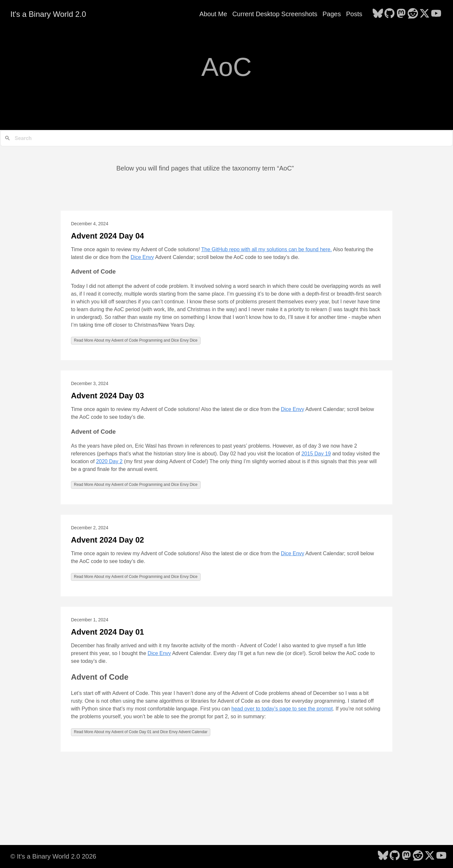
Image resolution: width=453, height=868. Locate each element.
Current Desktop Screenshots (275, 14)
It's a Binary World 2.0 (48, 14)
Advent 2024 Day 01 (107, 632)
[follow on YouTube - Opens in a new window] (436, 14)
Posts (354, 14)
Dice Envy (142, 257)
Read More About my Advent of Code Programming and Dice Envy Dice (136, 340)
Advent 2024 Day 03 (107, 396)
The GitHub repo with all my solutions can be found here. (267, 249)
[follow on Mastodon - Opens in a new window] (401, 14)
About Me (213, 14)
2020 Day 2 (109, 461)
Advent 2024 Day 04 (107, 236)
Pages (332, 14)
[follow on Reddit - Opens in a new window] (413, 14)
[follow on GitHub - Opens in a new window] (389, 14)
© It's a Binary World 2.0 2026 (53, 856)
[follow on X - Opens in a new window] (424, 14)
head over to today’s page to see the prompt (282, 709)
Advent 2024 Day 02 (107, 540)
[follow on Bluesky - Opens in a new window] (378, 14)
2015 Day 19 (316, 454)
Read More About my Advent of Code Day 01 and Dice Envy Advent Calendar (141, 732)
